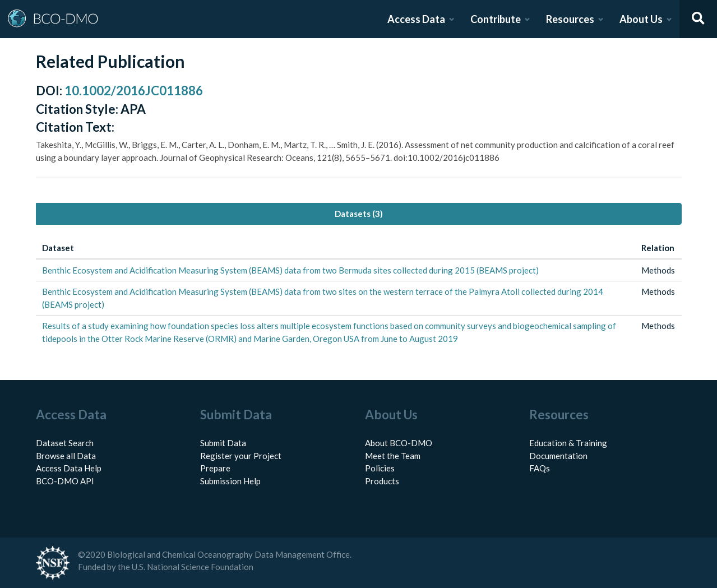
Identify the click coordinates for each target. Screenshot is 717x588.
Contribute (496, 19)
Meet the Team (393, 456)
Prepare (215, 468)
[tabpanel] (359, 293)
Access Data (416, 19)
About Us (641, 19)
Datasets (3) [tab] (359, 214)
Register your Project (241, 456)
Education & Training (568, 443)
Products (382, 481)
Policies (380, 468)
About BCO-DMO (399, 443)
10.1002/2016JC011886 (134, 91)
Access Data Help (69, 468)
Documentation (558, 456)
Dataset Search (65, 443)
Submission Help (230, 481)
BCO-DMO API (65, 481)
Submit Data (223, 443)
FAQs (540, 468)
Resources (570, 19)
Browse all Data (66, 456)
